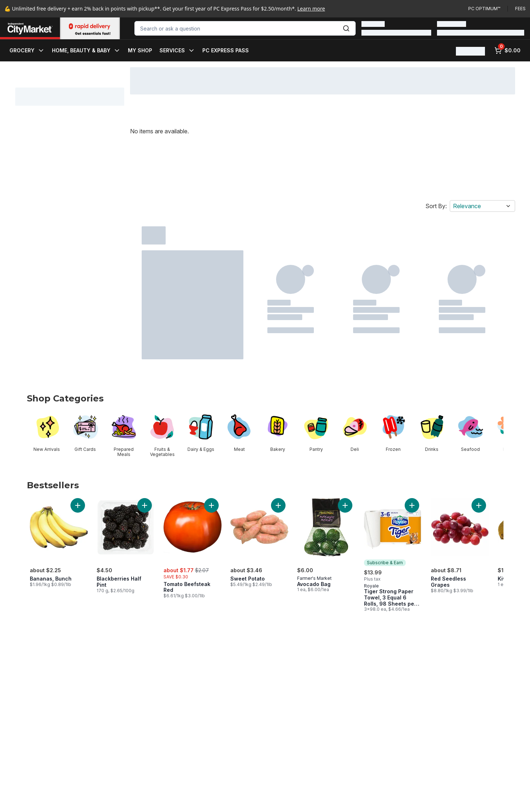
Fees (520, 9)
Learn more (311, 9)
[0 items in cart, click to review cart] (507, 51)
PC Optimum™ (484, 9)
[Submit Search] (346, 28)
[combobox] (245, 28)
